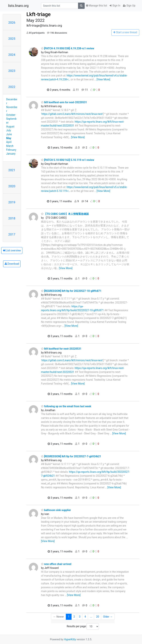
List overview (12, 250)
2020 (12, 186)
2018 (12, 218)
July (9, 130)
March (10, 146)
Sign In (115, 6)
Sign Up (129, 6)
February (11, 150)
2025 (12, 39)
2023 (12, 71)
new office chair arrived (56, 564)
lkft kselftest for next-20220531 (61, 349)
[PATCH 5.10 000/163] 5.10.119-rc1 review (68, 160)
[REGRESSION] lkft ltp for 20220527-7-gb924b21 (71, 456)
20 (98, 617)
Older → (108, 617)
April (9, 142)
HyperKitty (70, 639)
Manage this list (97, 6)
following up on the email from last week (66, 406)
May (9, 138)
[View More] (103, 79)
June (9, 134)
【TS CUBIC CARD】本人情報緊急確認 (65, 214)
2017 (12, 234)
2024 (12, 55)
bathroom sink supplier (56, 510)
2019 (12, 202)
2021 (12, 170)
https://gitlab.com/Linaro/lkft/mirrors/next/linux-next (72, 114)
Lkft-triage (39, 14)
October (11, 115)
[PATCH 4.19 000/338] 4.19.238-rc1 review (68, 48)
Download (12, 264)
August (10, 127)
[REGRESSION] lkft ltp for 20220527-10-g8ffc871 (71, 291)
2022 (12, 87)
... (91, 617)
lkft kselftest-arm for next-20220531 (64, 102)
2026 (12, 23)
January (11, 154)
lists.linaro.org (18, 6)
